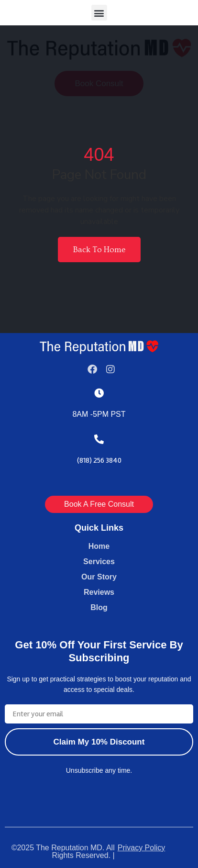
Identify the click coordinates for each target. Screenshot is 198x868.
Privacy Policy (142, 848)
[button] (99, 13)
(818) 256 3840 (99, 460)
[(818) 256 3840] (99, 439)
